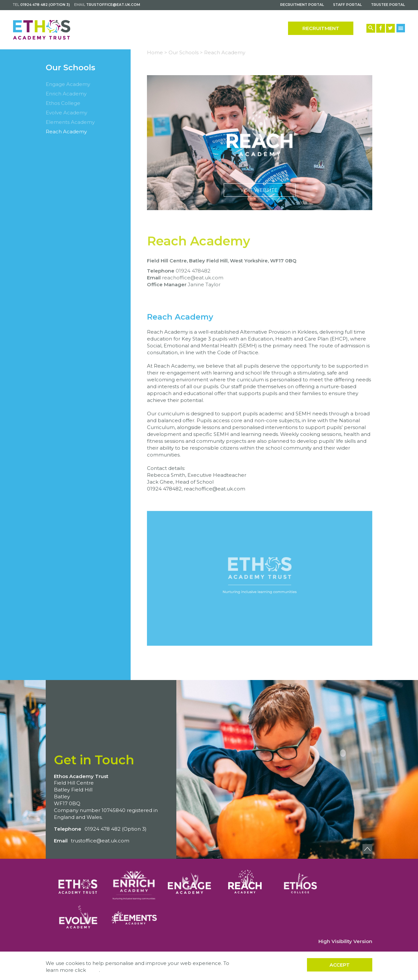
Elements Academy (70, 122)
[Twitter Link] (390, 28)
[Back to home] (42, 30)
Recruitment (321, 28)
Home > (157, 52)
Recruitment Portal (302, 5)
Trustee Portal (388, 5)
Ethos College (63, 103)
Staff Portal (347, 5)
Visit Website (260, 143)
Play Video (260, 578)
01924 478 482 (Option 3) (45, 5)
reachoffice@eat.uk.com (193, 278)
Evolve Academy (66, 113)
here (93, 970)
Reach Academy (66, 132)
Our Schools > (186, 52)
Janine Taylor (204, 284)
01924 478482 (193, 271)
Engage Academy (68, 84)
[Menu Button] (401, 28)
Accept (340, 965)
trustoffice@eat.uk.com (113, 5)
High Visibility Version (345, 941)
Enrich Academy (66, 94)
